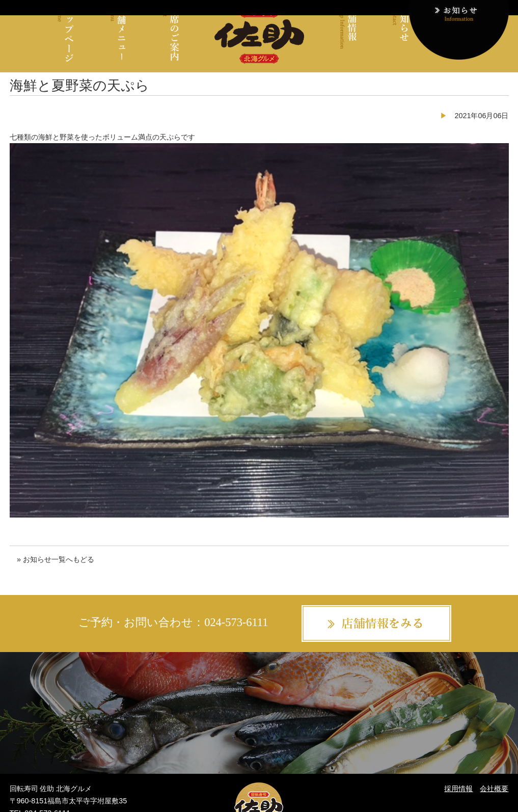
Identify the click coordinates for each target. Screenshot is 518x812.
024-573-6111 (236, 622)
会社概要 (494, 789)
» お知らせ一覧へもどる (56, 559)
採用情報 (458, 789)
